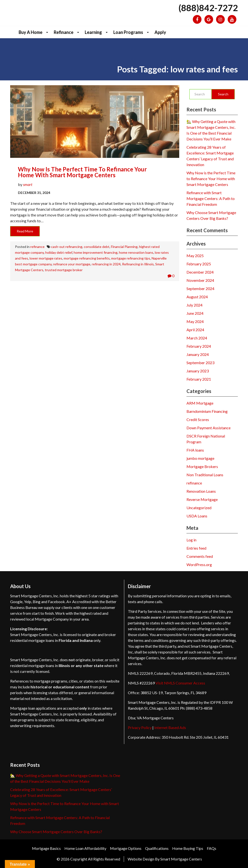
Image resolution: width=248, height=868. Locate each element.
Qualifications (157, 848)
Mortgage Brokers (202, 466)
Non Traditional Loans (205, 475)
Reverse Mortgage (202, 499)
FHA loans (195, 450)
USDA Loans (197, 516)
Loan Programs (128, 32)
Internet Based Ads (170, 727)
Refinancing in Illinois (138, 264)
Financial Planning (124, 247)
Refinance (64, 32)
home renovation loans (136, 252)
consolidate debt (97, 247)
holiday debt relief (59, 252)
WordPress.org (199, 565)
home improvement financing (96, 252)
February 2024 (199, 346)
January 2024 (198, 354)
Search (223, 94)
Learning (93, 32)
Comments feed (200, 556)
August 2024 (197, 297)
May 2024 (195, 321)
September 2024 (200, 288)
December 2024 (200, 272)
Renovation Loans (201, 491)
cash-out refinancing (67, 247)
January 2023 (198, 371)
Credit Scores (198, 419)
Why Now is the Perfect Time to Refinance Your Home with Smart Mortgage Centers (82, 172)
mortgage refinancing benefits (87, 258)
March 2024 (197, 338)
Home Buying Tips (188, 848)
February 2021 (199, 379)
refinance (37, 247)
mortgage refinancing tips (131, 258)
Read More (25, 231)
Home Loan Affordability (85, 848)
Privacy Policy (140, 727)
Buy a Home (31, 32)
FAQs (212, 848)
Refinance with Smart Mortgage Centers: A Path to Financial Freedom (211, 198)
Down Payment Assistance (209, 428)
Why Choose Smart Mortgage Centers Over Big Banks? (56, 832)
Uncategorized (199, 508)
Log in (191, 540)
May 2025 (195, 256)
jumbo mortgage (200, 458)
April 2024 (195, 330)
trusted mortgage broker (64, 270)
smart (28, 184)
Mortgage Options (126, 848)
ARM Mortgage (200, 403)
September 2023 (200, 363)
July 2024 (194, 305)
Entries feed (196, 548)
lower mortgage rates (46, 258)
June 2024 (195, 313)
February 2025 (199, 264)
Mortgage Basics (46, 848)
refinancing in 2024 (106, 264)
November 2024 (200, 280)
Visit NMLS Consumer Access (180, 683)
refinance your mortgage (72, 264)
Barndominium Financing (207, 411)
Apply (160, 32)
